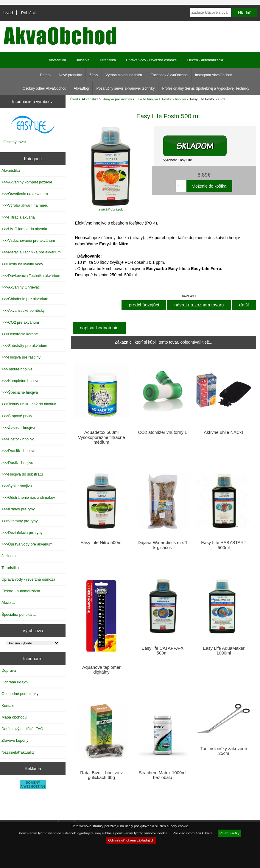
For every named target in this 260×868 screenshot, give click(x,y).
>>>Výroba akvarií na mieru (25, 205)
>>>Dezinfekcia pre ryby (22, 533)
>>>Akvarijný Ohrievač (21, 287)
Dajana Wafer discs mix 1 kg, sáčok (163, 545)
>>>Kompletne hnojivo (20, 381)
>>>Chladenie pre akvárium (25, 299)
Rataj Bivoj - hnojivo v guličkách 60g (101, 775)
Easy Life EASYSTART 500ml (224, 545)
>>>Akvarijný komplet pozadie (27, 182)
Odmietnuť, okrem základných (131, 840)
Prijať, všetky (229, 833)
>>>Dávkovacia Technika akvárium (31, 276)
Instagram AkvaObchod (214, 75)
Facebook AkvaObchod (169, 75)
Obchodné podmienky (20, 694)
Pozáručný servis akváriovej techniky (125, 88)
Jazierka (83, 60)
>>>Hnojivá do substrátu (22, 474)
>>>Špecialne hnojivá (20, 392)
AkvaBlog (81, 88)
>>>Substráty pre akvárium (24, 346)
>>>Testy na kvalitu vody (22, 264)
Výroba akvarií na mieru (124, 75)
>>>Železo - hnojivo (18, 427)
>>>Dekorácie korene (20, 334)
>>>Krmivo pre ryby (18, 509)
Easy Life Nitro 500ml (101, 543)
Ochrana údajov (15, 682)
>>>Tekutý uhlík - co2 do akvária (29, 404)
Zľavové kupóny (15, 740)
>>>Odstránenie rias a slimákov (28, 497)
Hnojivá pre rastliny (117, 99)
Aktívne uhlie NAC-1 (224, 432)
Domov (46, 75)
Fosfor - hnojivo (174, 99)
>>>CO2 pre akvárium (20, 322)
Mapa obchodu (14, 717)
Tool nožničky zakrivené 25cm (224, 751)
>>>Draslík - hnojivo (18, 451)
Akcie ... (8, 603)
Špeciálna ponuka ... (19, 614)
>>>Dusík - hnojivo (17, 463)
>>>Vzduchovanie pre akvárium (28, 240)
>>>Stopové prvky (17, 416)
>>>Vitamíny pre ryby (20, 521)
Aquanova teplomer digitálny (101, 670)
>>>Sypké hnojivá (17, 486)
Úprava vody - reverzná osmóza (151, 60)
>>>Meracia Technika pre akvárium (31, 252)
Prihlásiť (29, 13)
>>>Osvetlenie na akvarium (25, 194)
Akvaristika (90, 99)
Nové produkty (70, 75)
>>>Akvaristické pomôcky (23, 310)
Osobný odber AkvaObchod (45, 88)
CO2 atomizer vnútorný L (162, 432)
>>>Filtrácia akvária (18, 217)
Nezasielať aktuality (18, 752)
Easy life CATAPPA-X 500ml (162, 651)
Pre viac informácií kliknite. (193, 833)
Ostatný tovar (15, 142)
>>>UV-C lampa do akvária (24, 229)
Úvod (8, 13)
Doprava (9, 670)
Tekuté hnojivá (147, 99)
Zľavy (94, 75)
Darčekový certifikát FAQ (22, 729)
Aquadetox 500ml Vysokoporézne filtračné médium (102, 437)
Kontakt (8, 706)
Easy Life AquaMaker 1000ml (224, 651)
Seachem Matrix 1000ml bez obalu (163, 775)
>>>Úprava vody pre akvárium (27, 544)
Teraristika (108, 60)
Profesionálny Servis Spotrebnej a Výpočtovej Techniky (206, 88)
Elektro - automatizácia (205, 60)
